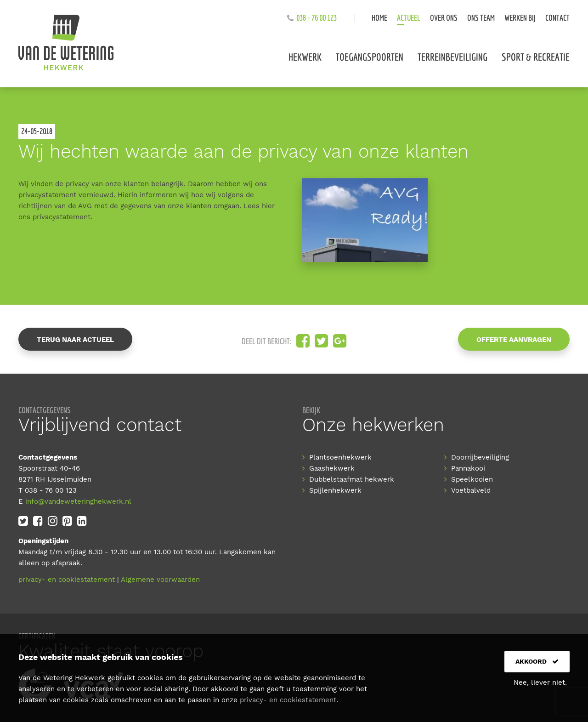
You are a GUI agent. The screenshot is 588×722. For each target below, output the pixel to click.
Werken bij (520, 18)
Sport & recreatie (536, 57)
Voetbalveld (471, 490)
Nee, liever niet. (540, 682)
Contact (557, 18)
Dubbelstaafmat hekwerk (352, 479)
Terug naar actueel (75, 340)
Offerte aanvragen (514, 340)
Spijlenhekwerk (335, 490)
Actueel (409, 18)
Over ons (444, 18)
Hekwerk (305, 57)
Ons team (481, 18)
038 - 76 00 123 (317, 18)
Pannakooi (468, 468)
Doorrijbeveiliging (480, 457)
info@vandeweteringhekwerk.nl (78, 501)
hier (268, 206)
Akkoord (537, 661)
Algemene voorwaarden (160, 580)
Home (379, 18)
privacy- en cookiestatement (67, 580)
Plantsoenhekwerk (340, 457)
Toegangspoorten (370, 57)
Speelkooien (472, 479)
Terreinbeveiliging (452, 57)
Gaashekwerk (332, 468)
